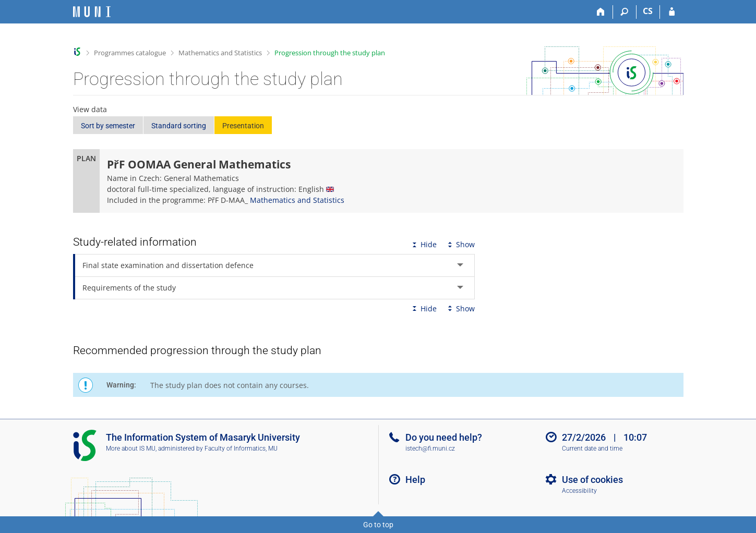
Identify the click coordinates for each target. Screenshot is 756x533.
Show (460, 244)
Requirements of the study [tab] (129, 288)
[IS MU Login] (672, 12)
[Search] (625, 12)
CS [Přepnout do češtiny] (648, 11)
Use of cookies (592, 480)
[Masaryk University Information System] (92, 12)
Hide (423, 244)
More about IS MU (131, 449)
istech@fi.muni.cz (430, 449)
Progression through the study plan (330, 53)
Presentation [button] (243, 126)
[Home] (601, 12)
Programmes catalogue (130, 53)
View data (90, 109)
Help (415, 480)
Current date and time (592, 449)
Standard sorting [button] (179, 126)
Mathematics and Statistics (220, 53)
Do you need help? (444, 437)
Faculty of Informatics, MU (241, 449)
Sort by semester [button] (108, 126)
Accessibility (579, 491)
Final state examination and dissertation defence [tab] (168, 265)
